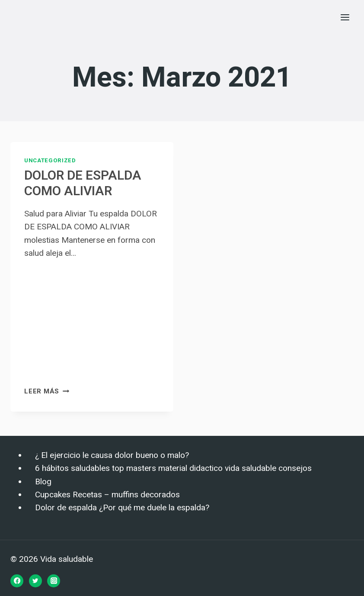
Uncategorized (50, 160)
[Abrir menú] (345, 17)
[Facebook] (17, 581)
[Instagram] (54, 581)
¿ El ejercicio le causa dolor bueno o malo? (112, 455)
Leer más (47, 391)
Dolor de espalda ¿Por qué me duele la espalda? (122, 508)
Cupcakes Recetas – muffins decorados (107, 495)
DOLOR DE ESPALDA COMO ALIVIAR (83, 184)
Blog (43, 482)
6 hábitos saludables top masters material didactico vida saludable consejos (173, 468)
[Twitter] (35, 581)
